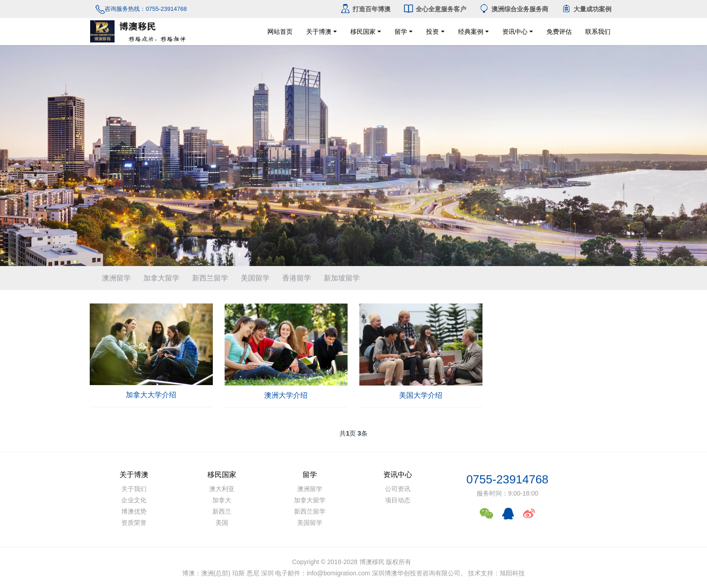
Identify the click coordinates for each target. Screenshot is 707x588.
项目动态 (398, 500)
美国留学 (255, 278)
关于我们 (134, 489)
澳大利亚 (222, 489)
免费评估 (565, 32)
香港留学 (297, 278)
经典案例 (471, 32)
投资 (432, 32)
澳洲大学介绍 (286, 395)
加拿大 (222, 500)
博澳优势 (134, 511)
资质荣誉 (134, 523)
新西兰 (222, 511)
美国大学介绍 (421, 395)
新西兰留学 (210, 278)
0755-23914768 (507, 479)
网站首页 (280, 32)
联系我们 (618, 32)
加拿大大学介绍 (151, 395)
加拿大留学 (161, 278)
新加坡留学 (342, 278)
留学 (401, 32)
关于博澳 (319, 32)
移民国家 (363, 32)
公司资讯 (398, 489)
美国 (222, 523)
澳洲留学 (116, 278)
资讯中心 (515, 32)
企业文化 (134, 500)
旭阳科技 (512, 573)
